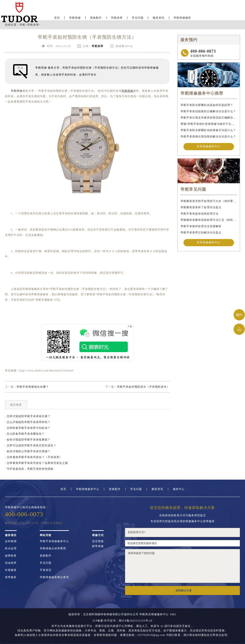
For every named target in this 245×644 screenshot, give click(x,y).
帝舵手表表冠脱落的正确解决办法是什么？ (208, 111)
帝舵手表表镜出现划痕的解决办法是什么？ (208, 136)
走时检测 (11, 541)
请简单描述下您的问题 (182, 566)
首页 (57, 17)
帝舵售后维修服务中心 (154, 614)
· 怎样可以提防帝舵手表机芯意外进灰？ (31, 445)
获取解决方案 (184, 590)
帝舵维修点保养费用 (53, 548)
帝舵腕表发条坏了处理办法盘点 (201, 208)
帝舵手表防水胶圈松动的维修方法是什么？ (208, 130)
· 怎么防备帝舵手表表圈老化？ (25, 434)
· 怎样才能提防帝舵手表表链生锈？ (28, 416)
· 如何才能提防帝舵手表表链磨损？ (28, 440)
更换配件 (96, 17)
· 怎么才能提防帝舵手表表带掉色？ (28, 422)
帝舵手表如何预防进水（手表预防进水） (143, 387)
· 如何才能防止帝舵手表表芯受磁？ (28, 451)
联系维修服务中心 (209, 147)
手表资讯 (46, 570)
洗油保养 (11, 563)
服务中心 (179, 489)
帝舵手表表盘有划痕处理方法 (200, 214)
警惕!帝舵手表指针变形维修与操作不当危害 (209, 124)
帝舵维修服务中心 (88, 489)
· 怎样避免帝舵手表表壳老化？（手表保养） (34, 457)
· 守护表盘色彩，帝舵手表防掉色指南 (29, 469)
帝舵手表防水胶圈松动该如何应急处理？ (207, 105)
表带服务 (11, 577)
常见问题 (138, 17)
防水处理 (11, 548)
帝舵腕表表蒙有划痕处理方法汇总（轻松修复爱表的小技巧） (209, 220)
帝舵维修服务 (182, 17)
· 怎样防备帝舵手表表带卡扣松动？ (28, 428)
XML (173, 614)
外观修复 (11, 570)
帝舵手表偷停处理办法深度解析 (201, 227)
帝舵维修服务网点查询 (54, 577)
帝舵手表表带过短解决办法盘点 (201, 233)
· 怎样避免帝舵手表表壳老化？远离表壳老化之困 (36, 463)
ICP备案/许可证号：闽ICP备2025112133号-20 (122, 621)
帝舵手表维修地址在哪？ (33, 387)
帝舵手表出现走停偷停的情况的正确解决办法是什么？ (209, 118)
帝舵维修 (75, 17)
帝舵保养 (117, 17)
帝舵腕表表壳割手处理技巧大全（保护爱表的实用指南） (209, 201)
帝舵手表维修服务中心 (54, 541)
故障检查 (11, 556)
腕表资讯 (159, 17)
